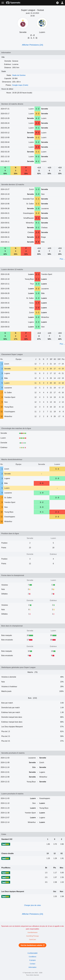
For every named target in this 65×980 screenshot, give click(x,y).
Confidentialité (32, 953)
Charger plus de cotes (33, 905)
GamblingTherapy (33, 936)
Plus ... (62, 259)
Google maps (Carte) (20, 85)
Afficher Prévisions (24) (32, 45)
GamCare (32, 940)
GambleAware (33, 932)
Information (32, 967)
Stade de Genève (19, 75)
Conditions (32, 957)
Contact (33, 964)
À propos (33, 960)
